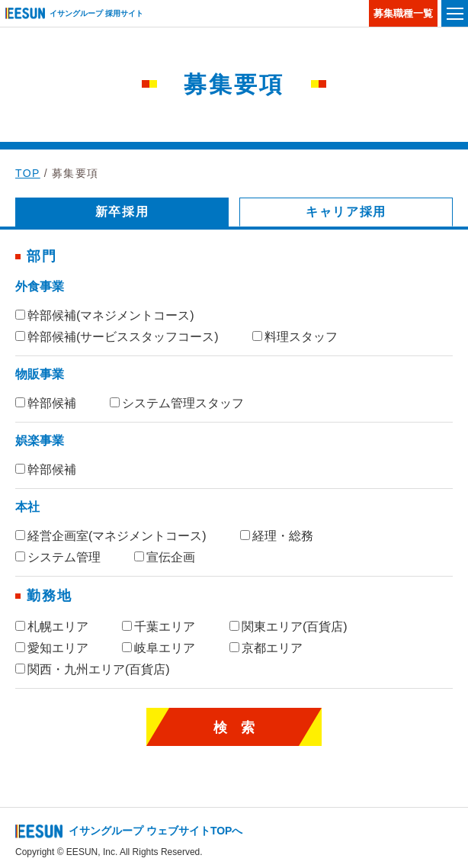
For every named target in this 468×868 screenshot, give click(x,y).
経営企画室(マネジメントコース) (111, 536)
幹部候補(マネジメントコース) (105, 315)
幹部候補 (46, 403)
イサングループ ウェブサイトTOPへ (155, 831)
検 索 (234, 728)
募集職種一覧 (403, 13)
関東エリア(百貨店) (288, 627)
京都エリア (266, 648)
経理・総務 (277, 536)
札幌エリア (52, 627)
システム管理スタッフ (177, 403)
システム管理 (58, 557)
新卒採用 (122, 212)
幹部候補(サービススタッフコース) (117, 337)
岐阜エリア (159, 648)
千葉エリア (159, 627)
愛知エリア (52, 648)
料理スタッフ (295, 337)
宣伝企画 (165, 557)
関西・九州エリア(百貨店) (93, 669)
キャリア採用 (346, 212)
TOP (28, 173)
